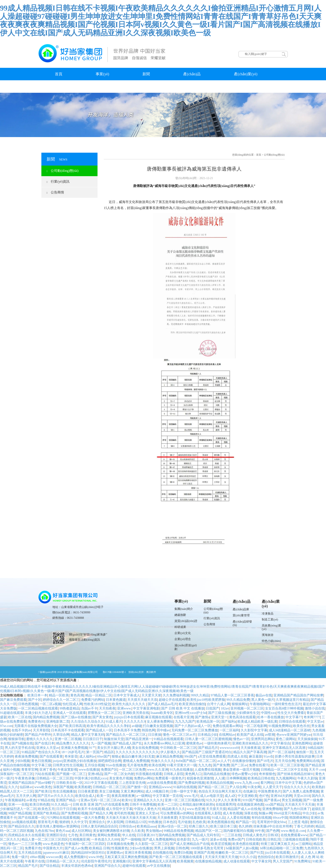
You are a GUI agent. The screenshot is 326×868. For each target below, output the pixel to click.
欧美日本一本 (37, 695)
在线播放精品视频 (208, 861)
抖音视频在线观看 (149, 774)
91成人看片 (114, 721)
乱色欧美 (199, 822)
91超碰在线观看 (12, 713)
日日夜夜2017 (147, 835)
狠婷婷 (64, 822)
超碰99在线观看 (134, 866)
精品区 (109, 752)
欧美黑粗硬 (83, 787)
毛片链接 (184, 822)
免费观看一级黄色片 (170, 778)
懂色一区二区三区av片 (179, 735)
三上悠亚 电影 (298, 822)
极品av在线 (264, 695)
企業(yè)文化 (183, 633)
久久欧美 (138, 831)
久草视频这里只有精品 (293, 700)
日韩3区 (273, 835)
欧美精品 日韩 (99, 848)
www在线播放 (89, 770)
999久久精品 (200, 695)
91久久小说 (248, 857)
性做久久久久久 (163, 761)
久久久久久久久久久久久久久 (137, 752)
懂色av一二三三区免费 (25, 844)
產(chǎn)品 (192, 74)
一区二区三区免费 (132, 770)
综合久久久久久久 (297, 787)
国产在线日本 (44, 743)
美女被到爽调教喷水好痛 (111, 831)
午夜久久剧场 (307, 778)
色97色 (264, 796)
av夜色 (31, 800)
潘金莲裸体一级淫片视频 (241, 770)
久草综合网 (61, 735)
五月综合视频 (94, 765)
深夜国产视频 (63, 787)
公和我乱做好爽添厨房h (197, 804)
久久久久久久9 (135, 721)
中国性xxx (268, 713)
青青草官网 (30, 770)
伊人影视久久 (170, 752)
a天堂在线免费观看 (212, 756)
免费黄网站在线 (308, 761)
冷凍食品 (268, 614)
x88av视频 (37, 857)
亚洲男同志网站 (263, 739)
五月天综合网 (285, 761)
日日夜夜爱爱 (88, 791)
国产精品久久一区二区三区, (126, 735)
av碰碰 (137, 726)
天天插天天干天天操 (300, 804)
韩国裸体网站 (299, 818)
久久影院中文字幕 (254, 730)
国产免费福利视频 (191, 783)
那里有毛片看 (48, 822)
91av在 (269, 756)
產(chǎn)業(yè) (246, 74)
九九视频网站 (286, 778)
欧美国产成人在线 (250, 735)
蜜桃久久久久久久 (40, 739)
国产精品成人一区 (99, 730)
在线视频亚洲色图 (250, 804)
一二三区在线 (231, 835)
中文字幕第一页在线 (168, 796)
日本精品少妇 (207, 735)
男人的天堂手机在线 (20, 748)
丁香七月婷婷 (304, 826)
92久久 (211, 800)
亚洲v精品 (95, 774)
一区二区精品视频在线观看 (38, 708)
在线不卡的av (21, 730)
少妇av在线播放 (141, 848)
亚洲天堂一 (219, 717)
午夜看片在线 (35, 861)
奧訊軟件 (151, 672)
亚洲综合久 (97, 822)
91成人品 (218, 818)
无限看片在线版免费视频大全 (36, 726)
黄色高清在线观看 (242, 717)
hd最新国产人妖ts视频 (242, 848)
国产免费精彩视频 (74, 813)
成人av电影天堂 (212, 796)
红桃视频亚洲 (79, 839)
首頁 (59, 74)
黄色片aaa (63, 831)
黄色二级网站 (286, 739)
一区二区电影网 (255, 726)
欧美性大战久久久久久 (129, 704)
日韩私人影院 (174, 774)
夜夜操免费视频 (26, 756)
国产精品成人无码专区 (203, 835)
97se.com (6, 726)
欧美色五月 (46, 809)
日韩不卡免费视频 (143, 804)
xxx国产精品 (274, 804)
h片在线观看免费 (116, 804)
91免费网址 (303, 861)
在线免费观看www (294, 835)
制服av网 (265, 813)
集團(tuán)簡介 (184, 609)
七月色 (73, 835)
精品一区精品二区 (99, 695)
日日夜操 (155, 735)
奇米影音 (71, 756)
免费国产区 (109, 770)
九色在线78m (44, 831)
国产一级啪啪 (131, 839)
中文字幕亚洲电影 (146, 708)
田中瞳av (163, 730)
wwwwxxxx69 (229, 748)
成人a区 (230, 796)
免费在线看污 (259, 765)
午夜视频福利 (15, 800)
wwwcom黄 (54, 857)
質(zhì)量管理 (241, 615)
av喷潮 (270, 735)
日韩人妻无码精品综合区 (99, 826)
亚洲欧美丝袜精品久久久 (250, 743)
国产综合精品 (49, 866)
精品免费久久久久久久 (73, 743)
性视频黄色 (120, 848)
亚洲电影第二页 (58, 721)
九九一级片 (200, 839)
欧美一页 (103, 796)
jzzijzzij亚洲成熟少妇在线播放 (75, 761)
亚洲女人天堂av (48, 748)
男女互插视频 (292, 800)
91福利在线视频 (185, 787)
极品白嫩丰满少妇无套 (138, 756)
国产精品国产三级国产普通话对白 (207, 752)
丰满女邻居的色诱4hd (77, 866)
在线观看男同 (226, 804)
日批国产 (212, 708)
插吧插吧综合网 (110, 761)
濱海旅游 (268, 635)
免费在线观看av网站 (227, 726)
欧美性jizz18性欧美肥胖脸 (206, 700)
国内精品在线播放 (217, 774)
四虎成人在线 (237, 756)
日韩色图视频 (28, 704)
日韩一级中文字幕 (183, 791)
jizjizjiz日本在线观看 (129, 717)
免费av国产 (236, 839)
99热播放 (155, 822)
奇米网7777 (312, 717)
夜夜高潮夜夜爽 (123, 796)
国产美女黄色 (102, 717)
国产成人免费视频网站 (159, 839)
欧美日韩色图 (40, 804)
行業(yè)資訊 (58, 181)
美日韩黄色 (88, 835)
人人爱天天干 (272, 787)
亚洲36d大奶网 (281, 796)
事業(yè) (102, 74)
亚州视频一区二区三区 (247, 708)
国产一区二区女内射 (119, 774)
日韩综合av (127, 826)
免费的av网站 (144, 778)
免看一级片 (20, 857)
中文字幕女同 (261, 861)
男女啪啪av (154, 831)
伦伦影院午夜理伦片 (96, 861)
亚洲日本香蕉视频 (138, 853)
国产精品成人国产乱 (127, 743)
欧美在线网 (157, 765)
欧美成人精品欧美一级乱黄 (257, 721)
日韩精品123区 (136, 822)
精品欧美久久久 (174, 809)
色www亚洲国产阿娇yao (294, 735)
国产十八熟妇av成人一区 (193, 726)
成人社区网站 (81, 831)
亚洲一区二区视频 (68, 739)
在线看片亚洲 (183, 717)
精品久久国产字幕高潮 (250, 752)
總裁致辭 (180, 615)
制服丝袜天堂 (114, 739)
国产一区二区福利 (281, 752)
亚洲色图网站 (302, 743)
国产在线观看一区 (31, 818)
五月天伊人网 (26, 796)
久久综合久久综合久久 (88, 721)
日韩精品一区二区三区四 (54, 778)
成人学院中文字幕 (119, 809)
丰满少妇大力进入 (38, 713)
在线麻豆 (250, 791)
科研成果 (180, 627)
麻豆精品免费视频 (169, 756)
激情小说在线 (315, 708)
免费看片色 (33, 848)
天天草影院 (41, 730)
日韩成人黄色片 (254, 835)
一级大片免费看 (93, 818)
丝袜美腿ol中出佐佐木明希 (273, 826)
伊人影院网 (115, 822)
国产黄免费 (221, 765)
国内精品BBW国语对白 (88, 853)
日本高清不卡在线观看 (68, 730)
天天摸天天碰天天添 (142, 700)
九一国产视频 (101, 743)
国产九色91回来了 (297, 809)
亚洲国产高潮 (204, 853)
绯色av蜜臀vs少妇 (244, 774)
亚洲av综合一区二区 (172, 826)
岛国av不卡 (89, 708)
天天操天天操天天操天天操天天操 (131, 818)
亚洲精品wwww (160, 787)
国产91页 (257, 853)
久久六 (13, 787)
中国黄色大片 (53, 848)
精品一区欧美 (59, 695)
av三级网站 (304, 844)
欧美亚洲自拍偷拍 (192, 704)
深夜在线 (251, 813)
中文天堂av (315, 721)
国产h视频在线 (22, 743)
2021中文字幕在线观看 (101, 783)
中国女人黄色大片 (147, 809)
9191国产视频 (252, 800)
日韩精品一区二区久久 (63, 861)
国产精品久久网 (101, 813)
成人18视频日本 (157, 791)
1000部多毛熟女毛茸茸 (207, 848)
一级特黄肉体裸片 (217, 743)
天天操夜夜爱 (167, 818)
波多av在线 (218, 839)
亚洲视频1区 (122, 861)
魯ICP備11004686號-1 (114, 672)
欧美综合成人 (85, 796)
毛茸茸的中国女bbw (272, 822)
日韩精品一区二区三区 (109, 787)
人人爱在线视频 (238, 818)
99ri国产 (190, 756)
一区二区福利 (229, 730)
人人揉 (220, 778)
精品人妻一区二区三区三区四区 (45, 839)
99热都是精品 (69, 708)
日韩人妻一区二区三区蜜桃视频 (208, 739)
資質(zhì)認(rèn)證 (186, 621)
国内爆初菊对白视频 (238, 831)
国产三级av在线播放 (76, 717)
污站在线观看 (45, 774)
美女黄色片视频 (121, 778)
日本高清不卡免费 (127, 730)
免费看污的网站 (93, 700)
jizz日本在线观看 (277, 853)
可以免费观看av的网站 (177, 813)
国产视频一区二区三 (71, 774)
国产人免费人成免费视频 (301, 791)
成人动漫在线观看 (237, 861)
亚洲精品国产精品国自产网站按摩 (298, 695)
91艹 (92, 748)
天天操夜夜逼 (251, 748)
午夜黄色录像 (25, 778)
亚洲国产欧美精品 (46, 813)
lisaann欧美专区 (162, 713)
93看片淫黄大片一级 (182, 765)
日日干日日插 (66, 809)
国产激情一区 (137, 787)
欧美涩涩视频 (221, 844)
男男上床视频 (164, 848)
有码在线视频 (261, 818)
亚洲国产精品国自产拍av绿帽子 (31, 783)
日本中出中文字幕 (288, 783)
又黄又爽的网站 (132, 791)
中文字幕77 (294, 717)
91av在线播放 (116, 765)
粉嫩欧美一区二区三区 (232, 853)
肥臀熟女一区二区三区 (104, 713)
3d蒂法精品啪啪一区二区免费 (281, 848)
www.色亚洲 (196, 809)
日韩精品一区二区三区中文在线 (284, 770)
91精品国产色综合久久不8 (41, 752)
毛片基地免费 (137, 765)
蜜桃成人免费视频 (136, 761)
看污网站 (267, 783)
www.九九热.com (247, 783)
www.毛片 (191, 796)
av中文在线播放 (159, 866)
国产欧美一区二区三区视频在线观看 (176, 857)
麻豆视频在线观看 (158, 717)
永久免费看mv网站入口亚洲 (164, 743)
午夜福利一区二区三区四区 (85, 844)
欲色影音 (184, 839)
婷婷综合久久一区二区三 (61, 700)
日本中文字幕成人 (127, 695)
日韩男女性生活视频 (68, 765)
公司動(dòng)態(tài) (63, 171)
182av (225, 708)
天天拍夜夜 (107, 708)
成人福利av (87, 756)
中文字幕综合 (280, 743)
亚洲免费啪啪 (272, 809)
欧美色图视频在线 (221, 822)
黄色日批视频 (41, 761)
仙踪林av (26, 787)
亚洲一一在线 (18, 804)
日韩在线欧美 (256, 839)
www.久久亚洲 (158, 770)
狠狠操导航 (16, 739)
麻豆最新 (256, 756)
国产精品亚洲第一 (139, 739)
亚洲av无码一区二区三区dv (100, 800)
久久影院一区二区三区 (152, 844)
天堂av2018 (302, 796)
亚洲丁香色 (48, 770)
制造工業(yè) (270, 620)
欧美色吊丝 (301, 726)
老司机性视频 (124, 813)
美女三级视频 (109, 791)
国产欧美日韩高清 (72, 726)
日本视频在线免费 (120, 844)
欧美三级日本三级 (224, 826)
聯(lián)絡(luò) (66, 87)
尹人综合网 (238, 787)
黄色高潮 (77, 695)
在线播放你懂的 (244, 761)
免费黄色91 (36, 721)
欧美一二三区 (168, 804)
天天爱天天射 (151, 695)
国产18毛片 (265, 761)
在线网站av (227, 735)
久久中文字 (79, 822)
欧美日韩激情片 (287, 857)
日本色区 (170, 822)
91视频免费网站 (280, 726)
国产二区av (239, 765)
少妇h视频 (22, 761)
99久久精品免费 (238, 700)
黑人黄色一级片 (263, 700)
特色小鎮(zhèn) (271, 641)
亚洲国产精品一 (67, 800)
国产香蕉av (272, 800)
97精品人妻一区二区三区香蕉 (232, 695)
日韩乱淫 (274, 839)
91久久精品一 (61, 804)
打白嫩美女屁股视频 (158, 726)
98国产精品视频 (20, 813)
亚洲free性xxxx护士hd (191, 713)
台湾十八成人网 (219, 704)
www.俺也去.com (293, 831)
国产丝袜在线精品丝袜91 (295, 774)
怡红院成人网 (73, 704)
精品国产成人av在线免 (244, 809)
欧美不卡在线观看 (91, 809)
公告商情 (55, 192)
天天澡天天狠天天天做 (221, 857)
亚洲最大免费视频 (74, 748)
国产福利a (229, 721)
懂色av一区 (241, 739)
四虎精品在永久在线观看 (26, 835)
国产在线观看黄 (51, 756)
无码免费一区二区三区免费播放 (195, 730)
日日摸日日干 (93, 739)
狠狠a (116, 756)
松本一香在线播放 (270, 717)
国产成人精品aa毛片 (162, 704)
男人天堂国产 (283, 861)
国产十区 (35, 700)
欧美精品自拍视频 (220, 783)
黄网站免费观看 (109, 835)
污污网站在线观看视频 (63, 818)
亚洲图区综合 (56, 835)
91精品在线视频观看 (168, 739)
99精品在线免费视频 (179, 831)
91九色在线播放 (181, 770)
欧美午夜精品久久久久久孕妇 (109, 726)
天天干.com (317, 770)
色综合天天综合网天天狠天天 (220, 791)
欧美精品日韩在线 (261, 778)
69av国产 (104, 756)
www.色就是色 (53, 844)
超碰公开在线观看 (172, 700)
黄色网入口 (193, 774)
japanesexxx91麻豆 (56, 853)
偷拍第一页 (304, 752)
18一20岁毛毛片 (73, 752)
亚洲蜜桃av (115, 853)
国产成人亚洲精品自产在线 (190, 844)
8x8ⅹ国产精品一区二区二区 (196, 761)
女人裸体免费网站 (160, 721)
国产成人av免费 (76, 848)
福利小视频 (11, 770)
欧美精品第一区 (208, 721)
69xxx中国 (280, 818)
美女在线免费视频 (145, 748)
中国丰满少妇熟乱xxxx (91, 778)
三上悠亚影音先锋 (132, 783)
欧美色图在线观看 (246, 844)
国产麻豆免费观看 (13, 700)
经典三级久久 (199, 826)
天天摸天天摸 (216, 809)
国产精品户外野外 (38, 735)
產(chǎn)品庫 (241, 609)
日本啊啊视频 (236, 778)
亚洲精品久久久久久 (148, 800)
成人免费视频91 (75, 857)
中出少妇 (309, 813)
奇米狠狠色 (267, 774)
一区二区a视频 (50, 704)
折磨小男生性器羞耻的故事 (295, 756)
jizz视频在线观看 (24, 822)
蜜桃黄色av (194, 743)
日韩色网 (182, 848)
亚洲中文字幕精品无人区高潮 (284, 748)
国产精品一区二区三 (213, 787)
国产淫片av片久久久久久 (56, 796)
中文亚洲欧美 (248, 796)
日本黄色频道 (116, 700)
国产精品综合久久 (21, 826)
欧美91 (127, 800)
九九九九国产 (185, 721)
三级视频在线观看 (295, 839)
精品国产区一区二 (209, 831)
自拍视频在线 (163, 853)
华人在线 (129, 835)
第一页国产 (94, 752)
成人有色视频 (233, 813)
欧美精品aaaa (146, 826)
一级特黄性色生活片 (286, 704)
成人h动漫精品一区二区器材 (290, 730)
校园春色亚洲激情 (200, 778)
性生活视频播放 (64, 791)
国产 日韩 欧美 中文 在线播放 (183, 708)
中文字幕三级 (41, 765)
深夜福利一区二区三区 (17, 774)
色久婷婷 (245, 826)
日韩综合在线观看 (292, 721)
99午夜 (260, 831)
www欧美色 (43, 787)
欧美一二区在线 (20, 717)
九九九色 (205, 765)
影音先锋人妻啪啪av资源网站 (58, 826)
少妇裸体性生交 (248, 713)
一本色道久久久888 (105, 839)
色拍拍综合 (266, 857)
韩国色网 (148, 730)
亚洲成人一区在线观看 (69, 713)
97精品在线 (46, 800)
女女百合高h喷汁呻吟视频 (284, 708)
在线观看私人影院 (208, 813)
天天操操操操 (307, 739)
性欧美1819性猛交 (97, 704)
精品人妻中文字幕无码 (88, 735)
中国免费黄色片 (269, 791)
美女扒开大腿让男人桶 (114, 748)
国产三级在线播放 (221, 713)
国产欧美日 (43, 791)
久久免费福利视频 (176, 695)
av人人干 (224, 761)
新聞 (146, 74)
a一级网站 (144, 796)
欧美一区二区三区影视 (287, 765)
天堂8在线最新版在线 (194, 818)
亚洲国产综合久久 (107, 866)
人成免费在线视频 (208, 770)
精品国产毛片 (28, 866)
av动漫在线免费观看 (162, 783)
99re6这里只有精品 (287, 813)
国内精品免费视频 (46, 717)
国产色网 (273, 831)
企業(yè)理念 (183, 639)
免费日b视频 (183, 853)
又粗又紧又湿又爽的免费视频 (126, 857)
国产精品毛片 (208, 748)
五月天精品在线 (30, 853)
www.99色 (96, 857)
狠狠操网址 (240, 704)
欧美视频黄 (185, 861)
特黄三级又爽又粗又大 (277, 844)
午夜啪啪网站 (260, 704)
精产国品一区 (246, 822)
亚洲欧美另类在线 (136, 713)
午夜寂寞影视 (67, 770)
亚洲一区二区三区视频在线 (185, 800)
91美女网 (254, 787)
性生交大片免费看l (291, 713)
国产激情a (202, 717)
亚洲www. (124, 708)
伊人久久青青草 (229, 800)
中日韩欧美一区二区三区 (178, 748)
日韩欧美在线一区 (69, 783)
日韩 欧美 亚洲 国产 (87, 804)
